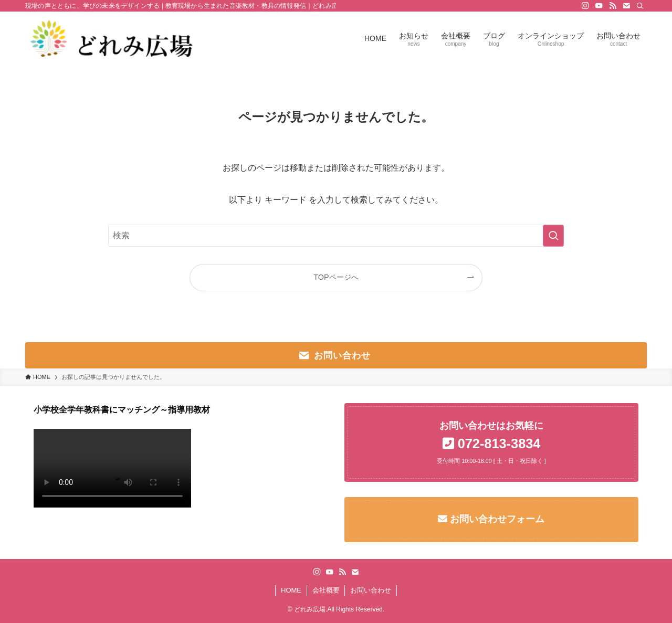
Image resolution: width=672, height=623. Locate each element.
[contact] (626, 6)
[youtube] (599, 6)
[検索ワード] (336, 236)
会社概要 (326, 590)
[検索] (640, 6)
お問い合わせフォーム (496, 519)
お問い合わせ (371, 590)
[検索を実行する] (553, 236)
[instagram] (585, 6)
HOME (291, 590)
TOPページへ (336, 277)
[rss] (613, 6)
